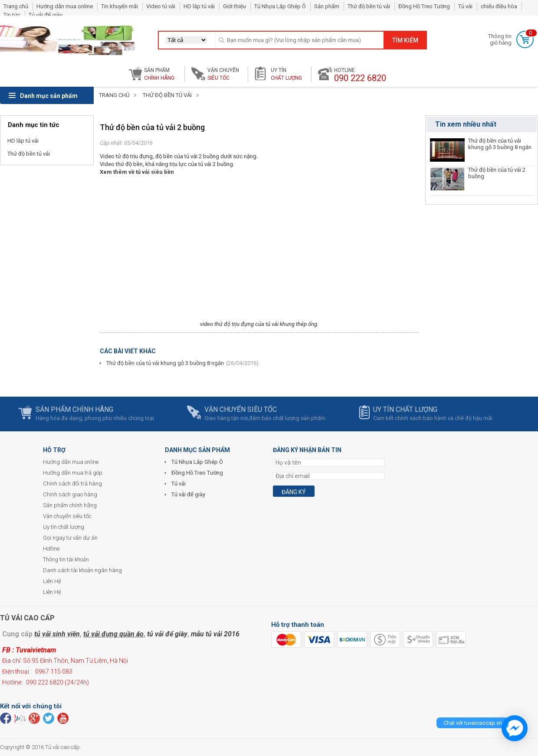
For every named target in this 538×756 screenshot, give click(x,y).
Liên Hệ (52, 581)
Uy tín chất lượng (64, 527)
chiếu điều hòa (499, 6)
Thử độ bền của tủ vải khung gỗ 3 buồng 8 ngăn (165, 363)
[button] (186, 40)
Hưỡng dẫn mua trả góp (73, 473)
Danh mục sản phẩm (43, 96)
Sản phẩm (327, 6)
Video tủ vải (161, 6)
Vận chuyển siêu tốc (67, 516)
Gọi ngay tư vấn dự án (70, 538)
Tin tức (12, 15)
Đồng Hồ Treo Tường (424, 6)
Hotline (51, 549)
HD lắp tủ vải (199, 6)
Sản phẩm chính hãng (70, 505)
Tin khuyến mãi (120, 6)
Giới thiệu (235, 6)
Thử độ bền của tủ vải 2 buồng (497, 173)
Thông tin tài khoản (66, 559)
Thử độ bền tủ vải (369, 6)
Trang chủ (16, 6)
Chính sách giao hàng (70, 494)
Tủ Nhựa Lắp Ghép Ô (280, 6)
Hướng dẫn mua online (65, 6)
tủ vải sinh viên (57, 634)
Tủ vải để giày (46, 15)
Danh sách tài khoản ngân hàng (82, 570)
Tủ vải (465, 6)
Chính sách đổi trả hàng (72, 484)
